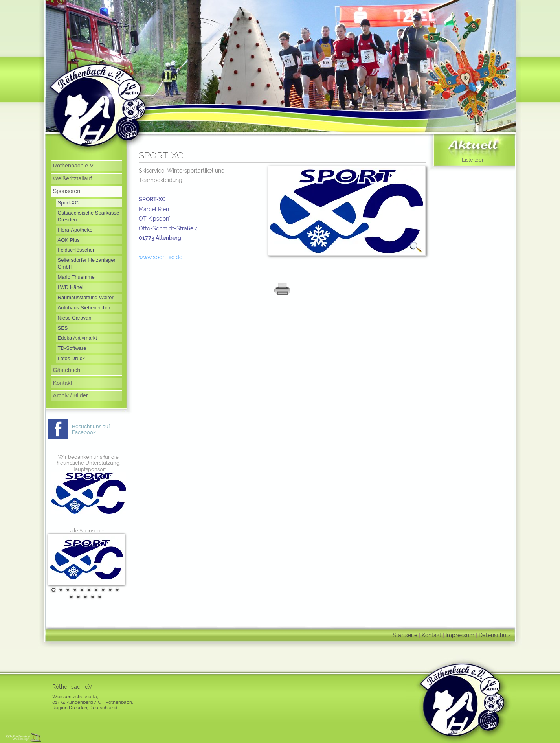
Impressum (460, 635)
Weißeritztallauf (73, 178)
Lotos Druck (71, 358)
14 (92, 597)
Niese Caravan (75, 318)
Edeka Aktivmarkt (77, 338)
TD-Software (72, 348)
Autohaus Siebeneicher (84, 308)
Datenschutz (495, 635)
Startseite (405, 635)
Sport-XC (68, 203)
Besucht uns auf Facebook (91, 429)
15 (99, 597)
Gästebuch (67, 370)
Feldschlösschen (77, 250)
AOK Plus (69, 240)
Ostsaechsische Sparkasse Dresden (89, 216)
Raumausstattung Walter (86, 297)
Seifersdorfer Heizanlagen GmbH (87, 263)
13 (84, 597)
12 (77, 597)
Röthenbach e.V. (74, 166)
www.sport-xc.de (161, 257)
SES (63, 328)
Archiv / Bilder (71, 395)
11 (70, 597)
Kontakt (63, 383)
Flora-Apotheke (75, 230)
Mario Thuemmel (77, 277)
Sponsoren (67, 191)
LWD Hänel (71, 287)
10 (116, 590)
